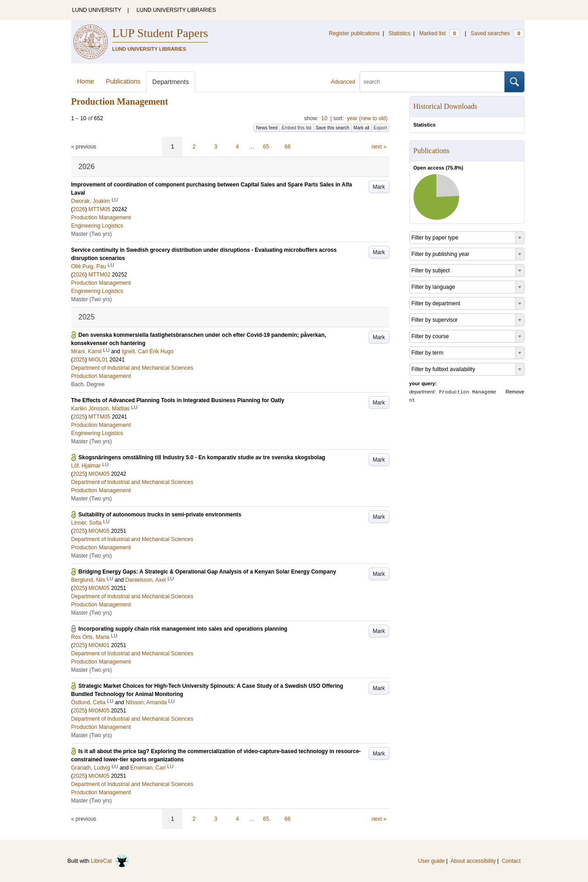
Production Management (101, 218)
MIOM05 (99, 474)
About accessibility (473, 861)
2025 (79, 360)
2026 (79, 209)
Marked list (439, 33)
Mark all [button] (362, 128)
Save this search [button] (333, 128)
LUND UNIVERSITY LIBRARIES (176, 10)
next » (379, 147)
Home (86, 81)
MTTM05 (100, 209)
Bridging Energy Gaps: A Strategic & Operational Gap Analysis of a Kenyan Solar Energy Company (207, 572)
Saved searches (498, 33)
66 (288, 147)
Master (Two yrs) (92, 234)
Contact (511, 861)
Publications (123, 81)
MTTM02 (100, 275)
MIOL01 (98, 360)
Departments (170, 82)
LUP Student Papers (160, 33)
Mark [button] (379, 187)
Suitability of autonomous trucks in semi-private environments (160, 515)
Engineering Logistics (97, 226)
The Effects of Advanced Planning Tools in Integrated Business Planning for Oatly (178, 400)
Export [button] (380, 128)
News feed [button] (267, 128)
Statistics (399, 33)
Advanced (343, 82)
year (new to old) (367, 118)
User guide (431, 861)
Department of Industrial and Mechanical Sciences (132, 368)
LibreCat (110, 861)
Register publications (354, 33)
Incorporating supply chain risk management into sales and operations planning (183, 629)
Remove (515, 392)
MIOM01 (99, 645)
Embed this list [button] (297, 128)
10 (324, 118)
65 (266, 147)
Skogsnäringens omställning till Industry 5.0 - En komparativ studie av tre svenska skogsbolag (202, 457)
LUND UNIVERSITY (97, 10)
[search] (432, 82)
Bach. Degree (88, 384)
